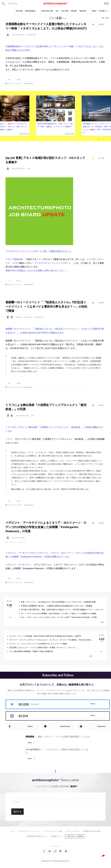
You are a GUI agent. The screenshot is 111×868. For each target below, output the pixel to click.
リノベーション (12, 542)
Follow (93, 704)
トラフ (9, 439)
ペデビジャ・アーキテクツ (18, 565)
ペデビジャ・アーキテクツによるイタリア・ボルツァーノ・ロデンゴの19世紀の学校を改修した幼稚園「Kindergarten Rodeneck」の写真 (46, 527)
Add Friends (65, 726)
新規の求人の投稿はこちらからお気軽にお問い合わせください (36, 271)
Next (103, 139)
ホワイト (22, 542)
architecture (18, 35)
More (30, 743)
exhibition (31, 35)
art (32, 416)
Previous (99, 139)
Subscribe (101, 726)
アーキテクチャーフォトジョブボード (53, 263)
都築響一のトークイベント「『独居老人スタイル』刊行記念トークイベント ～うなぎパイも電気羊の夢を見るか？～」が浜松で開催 (46, 306)
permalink (29, 83)
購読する (17, 812)
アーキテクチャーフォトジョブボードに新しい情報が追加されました (38, 251)
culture (28, 317)
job (29, 169)
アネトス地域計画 (14, 259)
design (19, 317)
